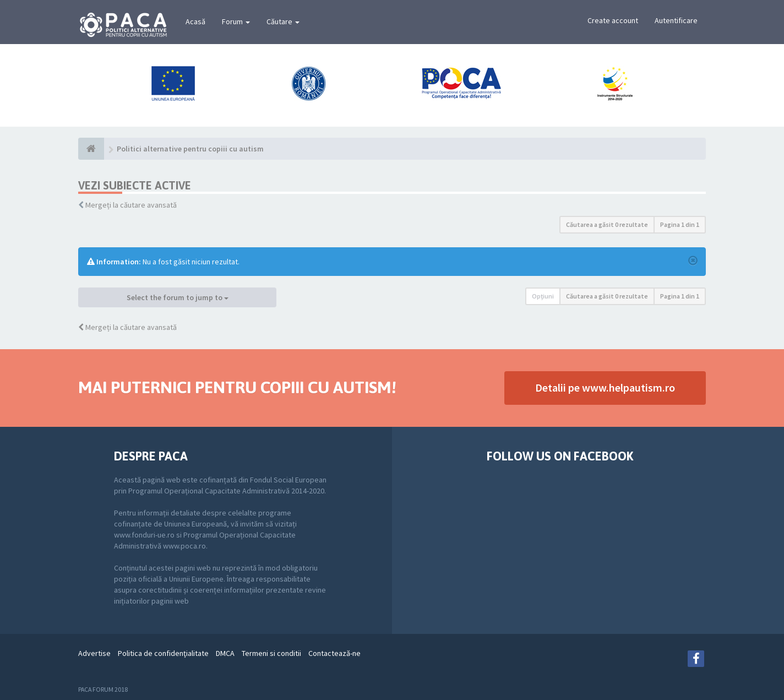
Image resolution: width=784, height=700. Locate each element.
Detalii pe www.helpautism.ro (605, 387)
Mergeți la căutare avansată (131, 205)
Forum (236, 21)
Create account (613, 20)
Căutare (283, 21)
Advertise (94, 653)
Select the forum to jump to (178, 297)
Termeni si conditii (271, 653)
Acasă (195, 21)
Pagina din (680, 224)
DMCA (225, 653)
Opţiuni (543, 296)
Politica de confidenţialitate (163, 653)
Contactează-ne (334, 653)
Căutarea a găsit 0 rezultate (607, 224)
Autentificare (676, 20)
